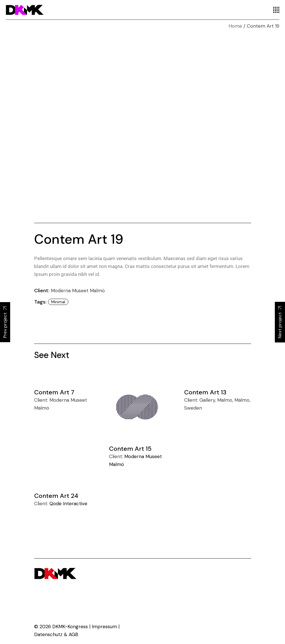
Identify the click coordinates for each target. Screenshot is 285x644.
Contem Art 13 (205, 392)
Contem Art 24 (56, 496)
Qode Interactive (68, 504)
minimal (58, 302)
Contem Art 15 (130, 449)
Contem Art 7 (54, 392)
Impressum (104, 627)
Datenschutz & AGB (56, 634)
